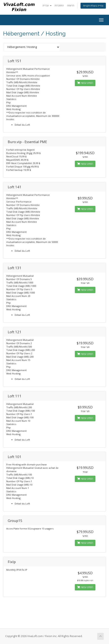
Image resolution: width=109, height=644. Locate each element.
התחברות (59, 5)
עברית (47, 5)
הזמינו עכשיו (85, 83)
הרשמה (71, 5)
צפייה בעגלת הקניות (93, 6)
